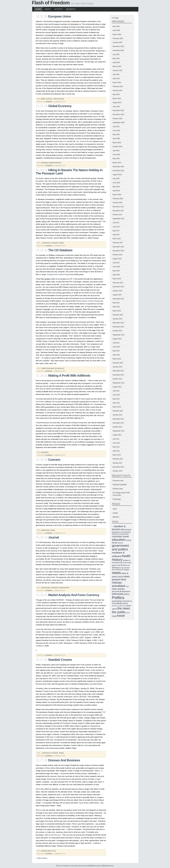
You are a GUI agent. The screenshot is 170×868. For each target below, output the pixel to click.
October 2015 (117, 291)
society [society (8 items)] (125, 603)
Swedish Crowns (60, 660)
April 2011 (116, 451)
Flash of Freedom (51, 3)
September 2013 (119, 335)
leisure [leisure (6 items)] (125, 565)
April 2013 (116, 355)
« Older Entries (42, 858)
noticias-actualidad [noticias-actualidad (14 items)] (118, 584)
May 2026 (116, 26)
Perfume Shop (118, 489)
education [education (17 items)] (119, 540)
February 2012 (118, 411)
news (53, 530)
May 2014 (116, 303)
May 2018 (116, 187)
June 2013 (116, 347)
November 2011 (118, 423)
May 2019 (116, 159)
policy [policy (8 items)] (127, 594)
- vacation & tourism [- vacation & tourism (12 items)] (119, 528)
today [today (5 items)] (128, 613)
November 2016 (118, 251)
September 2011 (119, 431)
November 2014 (118, 299)
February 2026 (118, 38)
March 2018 (117, 195)
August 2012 (117, 387)
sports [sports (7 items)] (114, 609)
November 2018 (118, 171)
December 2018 (118, 167)
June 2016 (116, 267)
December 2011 (118, 419)
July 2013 (116, 343)
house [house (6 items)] (118, 565)
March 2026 (117, 34)
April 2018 (116, 191)
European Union (60, 16)
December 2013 (118, 323)
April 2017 (116, 235)
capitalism (45, 588)
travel (61, 243)
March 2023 (117, 99)
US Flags (115, 18)
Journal (54, 537)
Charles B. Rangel (59, 678)
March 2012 (117, 407)
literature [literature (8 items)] (116, 568)
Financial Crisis (118, 481)
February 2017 (118, 243)
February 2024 (118, 86)
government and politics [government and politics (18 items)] (120, 547)
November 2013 (118, 327)
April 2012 (116, 403)
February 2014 (118, 315)
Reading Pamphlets (120, 485)
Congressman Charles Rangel (58, 274)
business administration (51, 163)
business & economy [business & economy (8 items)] (121, 532)
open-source (59, 99)
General (49, 102)
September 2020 (119, 123)
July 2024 (116, 74)
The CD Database (60, 250)
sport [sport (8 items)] (129, 606)
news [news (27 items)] (116, 573)
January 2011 (117, 463)
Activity (59, 9)
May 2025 (116, 59)
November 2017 (118, 211)
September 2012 (119, 383)
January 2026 (117, 42)
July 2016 (116, 263)
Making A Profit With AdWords (69, 375)
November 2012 (118, 375)
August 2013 (117, 339)
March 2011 (117, 455)
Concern (54, 460)
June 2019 (116, 155)
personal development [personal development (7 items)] (121, 591)
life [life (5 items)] (129, 565)
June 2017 (116, 227)
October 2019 (117, 147)
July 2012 (116, 391)
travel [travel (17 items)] (121, 616)
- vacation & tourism (49, 243)
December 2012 (118, 371)
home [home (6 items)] (125, 563)
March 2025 (117, 66)
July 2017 (116, 223)
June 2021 (116, 107)
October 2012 (117, 379)
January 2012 (117, 415)
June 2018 (116, 183)
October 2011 (117, 427)
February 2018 (118, 199)
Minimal (105, 866)
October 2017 (117, 215)
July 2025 (116, 55)
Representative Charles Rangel (88, 301)
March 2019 (117, 163)
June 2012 (116, 395)
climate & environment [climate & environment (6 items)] (120, 534)
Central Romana (55, 835)
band (43, 99)
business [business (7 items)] (128, 530)
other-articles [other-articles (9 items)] (118, 589)
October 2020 (117, 119)
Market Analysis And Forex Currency (74, 595)
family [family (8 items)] (115, 543)
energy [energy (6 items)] (128, 540)
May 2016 (116, 271)
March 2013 (117, 359)
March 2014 (117, 311)
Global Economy (60, 106)
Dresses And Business (64, 760)
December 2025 (118, 46)
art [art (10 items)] (122, 529)
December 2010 (118, 467)
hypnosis (54, 588)
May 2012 (116, 399)
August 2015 (117, 295)
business (45, 452)
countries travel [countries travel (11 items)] (120, 536)
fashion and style (48, 851)
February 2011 (118, 459)
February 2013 (118, 363)
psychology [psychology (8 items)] (117, 601)
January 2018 (117, 203)
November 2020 (118, 114)
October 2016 (117, 255)
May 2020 (116, 135)
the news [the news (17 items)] (124, 608)
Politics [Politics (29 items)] (118, 598)
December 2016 (118, 247)
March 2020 (117, 143)
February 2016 (118, 283)
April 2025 (116, 62)
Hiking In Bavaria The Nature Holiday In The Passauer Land (69, 172)
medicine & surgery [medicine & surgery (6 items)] (122, 570)
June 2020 (116, 131)
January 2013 (117, 367)
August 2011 (117, 435)
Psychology (117, 499)
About (48, 9)
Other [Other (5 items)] (127, 586)
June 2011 (116, 443)
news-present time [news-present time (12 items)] (121, 578)
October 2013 (117, 331)
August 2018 (117, 175)
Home (38, 9)
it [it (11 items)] (122, 565)
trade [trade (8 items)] (114, 616)
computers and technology (53, 368)
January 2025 (117, 70)
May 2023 (116, 94)
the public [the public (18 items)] (119, 612)
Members (71, 9)
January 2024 (117, 90)
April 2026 (116, 30)
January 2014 (117, 319)
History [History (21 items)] (117, 560)
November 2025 (118, 50)
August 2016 (117, 259)
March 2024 (117, 83)
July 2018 (116, 179)
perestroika (64, 588)
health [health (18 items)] (126, 556)
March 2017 (117, 239)
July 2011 (116, 439)
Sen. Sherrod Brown (84, 141)
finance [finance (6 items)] (120, 543)
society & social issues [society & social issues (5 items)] (119, 606)
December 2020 (118, 111)
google (49, 99)
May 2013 (116, 351)
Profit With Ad (41, 402)
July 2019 (116, 151)
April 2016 (116, 275)
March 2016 (117, 279)
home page (45, 530)
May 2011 (116, 447)
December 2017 (118, 207)
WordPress (91, 866)
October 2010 (117, 471)
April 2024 (116, 79)
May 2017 (116, 231)
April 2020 (116, 138)
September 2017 (119, 219)
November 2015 (118, 287)
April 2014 (116, 307)
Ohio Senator (79, 548)
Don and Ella (56, 394)
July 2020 (116, 127)
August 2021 (117, 103)
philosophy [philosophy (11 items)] (118, 594)
